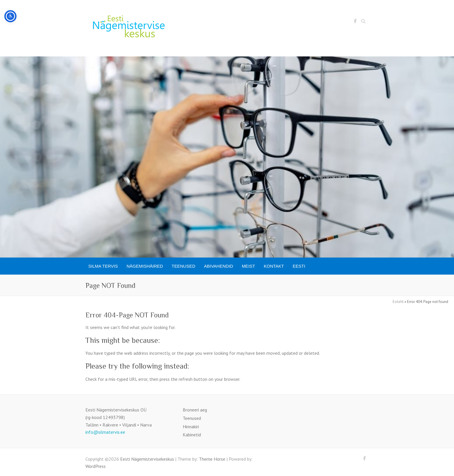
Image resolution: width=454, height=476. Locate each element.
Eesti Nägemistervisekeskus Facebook (355, 22)
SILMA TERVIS (103, 266)
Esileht (398, 302)
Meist (248, 266)
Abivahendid (219, 266)
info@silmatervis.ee (105, 432)
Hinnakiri (191, 427)
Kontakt (274, 266)
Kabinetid (192, 435)
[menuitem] (299, 266)
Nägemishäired (145, 266)
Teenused (184, 266)
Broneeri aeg (195, 410)
